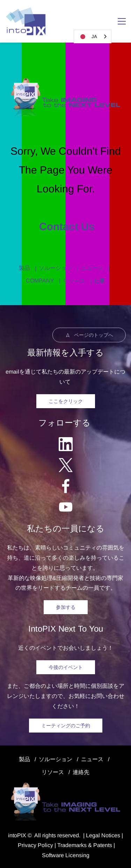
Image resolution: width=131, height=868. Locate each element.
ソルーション (56, 268)
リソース (74, 281)
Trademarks (72, 845)
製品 (24, 268)
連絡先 (81, 772)
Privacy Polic (34, 845)
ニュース (92, 268)
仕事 (100, 281)
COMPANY (40, 281)
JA (87, 37)
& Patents (99, 845)
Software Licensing (66, 855)
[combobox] (93, 36)
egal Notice (103, 835)
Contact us (65, 226)
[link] (65, 81)
